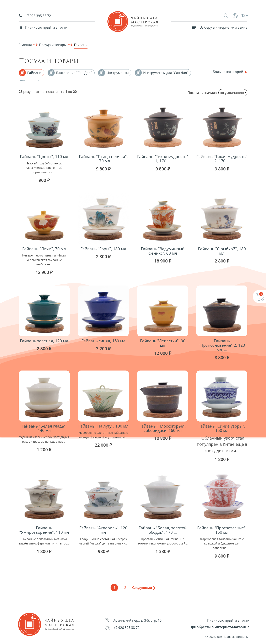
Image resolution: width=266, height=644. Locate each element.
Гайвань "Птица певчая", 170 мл (103, 159)
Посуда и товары (53, 45)
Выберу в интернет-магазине (220, 27)
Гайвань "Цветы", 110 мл (44, 156)
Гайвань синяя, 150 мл (103, 341)
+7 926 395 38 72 (35, 16)
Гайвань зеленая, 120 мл (44, 341)
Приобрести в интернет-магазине (219, 627)
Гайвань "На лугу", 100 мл (103, 426)
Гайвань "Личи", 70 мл (44, 249)
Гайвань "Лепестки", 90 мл (163, 343)
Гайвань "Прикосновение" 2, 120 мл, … (222, 345)
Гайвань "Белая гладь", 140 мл (44, 428)
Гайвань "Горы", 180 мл (103, 249)
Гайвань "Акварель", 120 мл (103, 530)
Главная (25, 45)
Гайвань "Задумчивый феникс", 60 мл (163, 251)
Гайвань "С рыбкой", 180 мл (222, 251)
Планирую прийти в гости (43, 27)
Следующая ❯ (144, 588)
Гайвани (81, 45)
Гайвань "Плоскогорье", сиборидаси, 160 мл (163, 428)
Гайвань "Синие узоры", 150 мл (222, 428)
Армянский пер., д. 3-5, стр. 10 (133, 621)
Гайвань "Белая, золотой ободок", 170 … (163, 530)
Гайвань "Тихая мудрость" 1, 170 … (163, 159)
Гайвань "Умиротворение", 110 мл (44, 530)
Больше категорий (228, 72)
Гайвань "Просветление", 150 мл (222, 530)
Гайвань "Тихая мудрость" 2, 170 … (222, 159)
